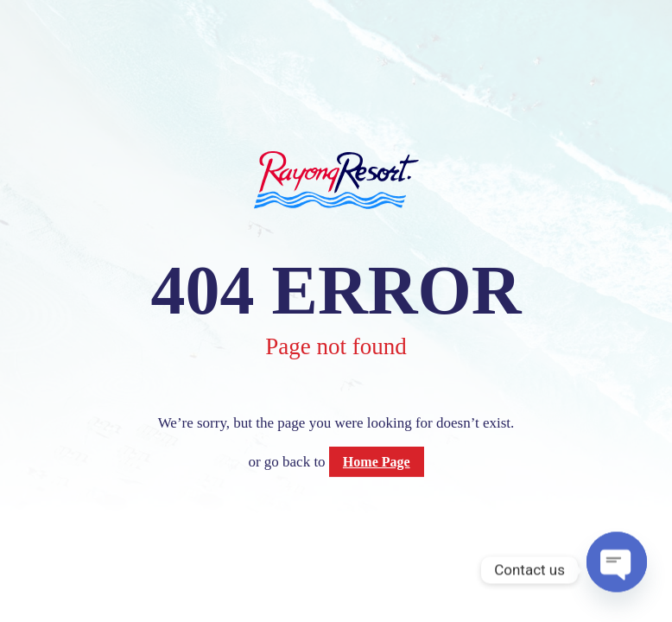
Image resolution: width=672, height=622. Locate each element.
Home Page (377, 462)
